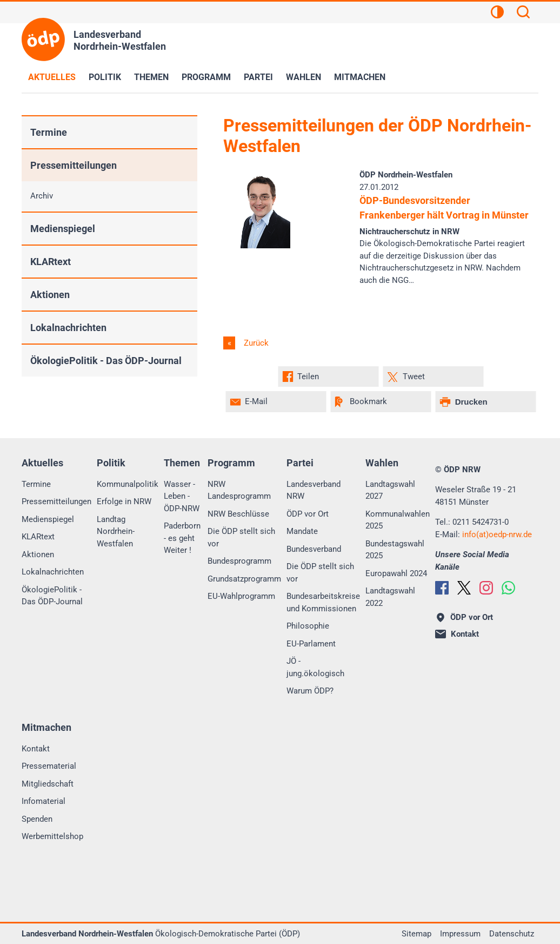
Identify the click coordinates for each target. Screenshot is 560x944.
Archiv (42, 196)
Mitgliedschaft (48, 784)
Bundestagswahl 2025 (395, 550)
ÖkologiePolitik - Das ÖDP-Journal (106, 361)
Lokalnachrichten (68, 328)
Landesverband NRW (314, 490)
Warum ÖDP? (310, 691)
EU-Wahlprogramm (241, 596)
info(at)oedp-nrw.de (497, 534)
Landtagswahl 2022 (390, 597)
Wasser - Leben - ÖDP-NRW (182, 496)
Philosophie (308, 626)
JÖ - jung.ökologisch (315, 667)
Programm (206, 77)
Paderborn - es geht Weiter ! (182, 538)
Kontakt (36, 749)
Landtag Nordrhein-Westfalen (116, 532)
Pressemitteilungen (74, 165)
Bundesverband (314, 549)
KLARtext (51, 262)
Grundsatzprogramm (244, 579)
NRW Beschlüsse (238, 514)
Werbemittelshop (52, 836)
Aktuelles (52, 77)
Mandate (302, 531)
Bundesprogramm (239, 561)
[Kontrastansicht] (497, 14)
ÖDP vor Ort (308, 514)
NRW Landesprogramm (239, 490)
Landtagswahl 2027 (390, 490)
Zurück (255, 343)
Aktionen (50, 295)
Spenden (37, 819)
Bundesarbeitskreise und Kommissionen (323, 602)
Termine (49, 132)
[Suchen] (523, 14)
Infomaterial (44, 801)
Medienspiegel (63, 229)
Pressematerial (49, 766)
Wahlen (304, 77)
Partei (258, 77)
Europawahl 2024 (396, 573)
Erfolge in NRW (124, 501)
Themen (151, 77)
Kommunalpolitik (128, 484)
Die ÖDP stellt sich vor (241, 537)
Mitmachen (360, 77)
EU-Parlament (311, 644)
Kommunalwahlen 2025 (398, 520)
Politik (105, 77)
